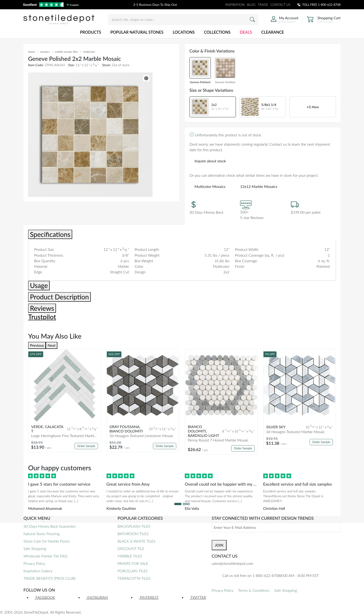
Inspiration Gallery (38, 571)
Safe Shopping (35, 548)
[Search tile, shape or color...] (183, 20)
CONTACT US (280, 5)
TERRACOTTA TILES (134, 578)
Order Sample (86, 446)
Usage (39, 285)
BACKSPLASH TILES (134, 526)
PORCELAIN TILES (133, 571)
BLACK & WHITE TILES (136, 541)
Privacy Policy (34, 563)
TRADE (263, 5)
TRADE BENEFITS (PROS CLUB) (49, 578)
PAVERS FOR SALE (133, 563)
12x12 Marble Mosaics (259, 186)
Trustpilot (42, 317)
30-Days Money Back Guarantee (50, 526)
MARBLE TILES (130, 556)
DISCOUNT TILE (131, 548)
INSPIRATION (235, 5)
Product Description (59, 297)
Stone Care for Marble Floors (47, 541)
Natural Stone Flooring (41, 534)
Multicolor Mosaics (210, 186)
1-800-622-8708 (329, 5)
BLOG (251, 5)
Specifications (50, 234)
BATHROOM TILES (133, 534)
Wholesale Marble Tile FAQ (45, 556)
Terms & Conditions (254, 590)
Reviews (42, 308)
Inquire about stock (210, 161)
